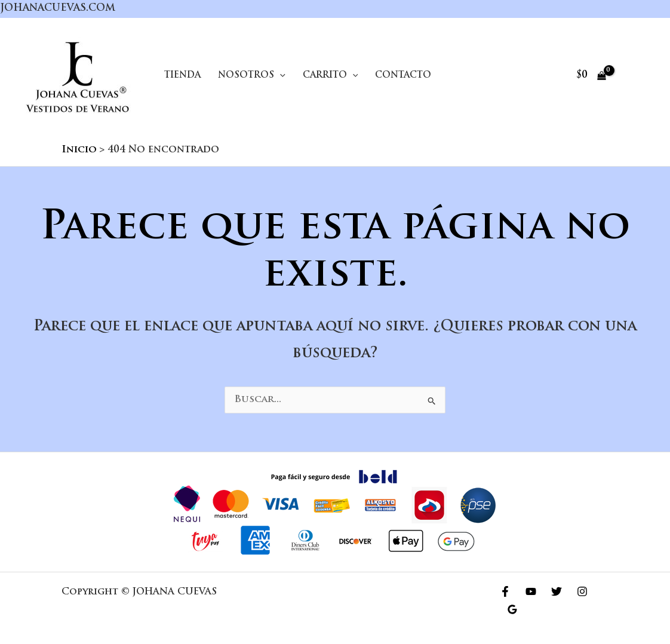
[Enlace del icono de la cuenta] (636, 76)
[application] (280, 76)
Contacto (403, 76)
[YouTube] (531, 591)
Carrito (331, 76)
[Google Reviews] (512, 609)
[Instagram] (582, 591)
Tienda (182, 76)
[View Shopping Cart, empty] (591, 76)
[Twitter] (557, 591)
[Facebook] (505, 591)
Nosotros (252, 76)
